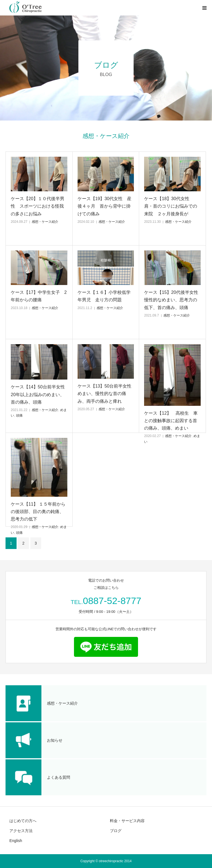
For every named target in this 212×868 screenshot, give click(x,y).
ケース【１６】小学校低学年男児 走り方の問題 (104, 296)
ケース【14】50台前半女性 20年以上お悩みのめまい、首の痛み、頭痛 (39, 394)
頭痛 (19, 415)
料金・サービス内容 (127, 821)
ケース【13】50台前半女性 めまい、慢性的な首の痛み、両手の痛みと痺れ (106, 394)
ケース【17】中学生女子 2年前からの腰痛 (39, 296)
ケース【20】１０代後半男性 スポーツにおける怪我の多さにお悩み (38, 206)
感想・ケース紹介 (45, 222)
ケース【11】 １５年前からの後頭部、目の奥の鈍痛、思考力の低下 (38, 512)
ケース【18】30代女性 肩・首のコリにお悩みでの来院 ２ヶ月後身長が (171, 206)
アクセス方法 (21, 831)
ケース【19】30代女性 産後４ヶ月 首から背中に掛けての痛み (105, 206)
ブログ (116, 831)
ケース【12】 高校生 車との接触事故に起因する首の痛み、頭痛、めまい (171, 421)
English (16, 841)
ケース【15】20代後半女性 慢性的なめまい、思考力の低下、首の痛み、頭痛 (172, 300)
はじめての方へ (23, 821)
